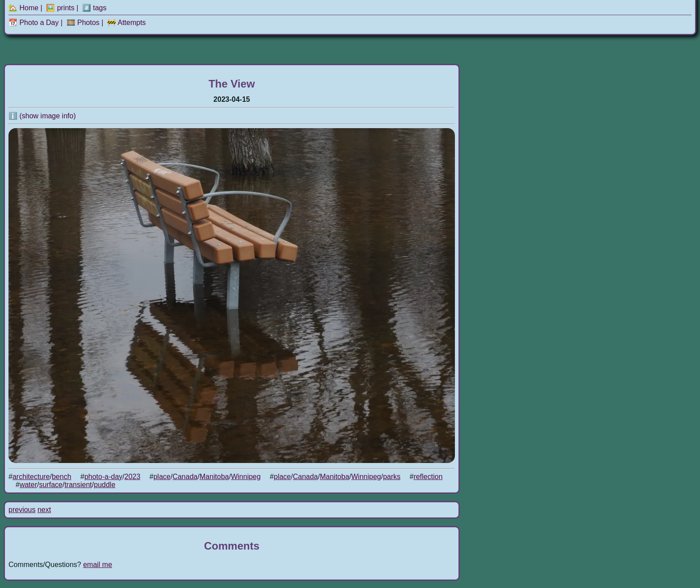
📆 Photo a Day (34, 23)
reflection (428, 477)
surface (50, 485)
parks (392, 477)
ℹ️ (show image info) (42, 116)
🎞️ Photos (83, 23)
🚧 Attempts (127, 23)
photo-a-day (103, 477)
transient (78, 485)
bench (62, 477)
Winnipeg (246, 477)
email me (98, 565)
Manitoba (214, 477)
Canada (185, 477)
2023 (133, 477)
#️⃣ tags (94, 8)
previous (22, 510)
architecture (31, 477)
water (28, 485)
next (44, 510)
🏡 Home (23, 8)
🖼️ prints (60, 8)
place (162, 477)
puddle (104, 485)
